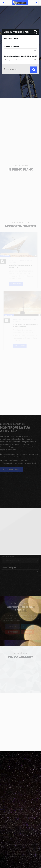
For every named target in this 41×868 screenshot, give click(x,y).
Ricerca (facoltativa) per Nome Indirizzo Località (20, 56)
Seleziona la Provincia (11, 47)
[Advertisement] (20, 127)
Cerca (34, 70)
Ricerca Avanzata (12, 69)
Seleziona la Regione (11, 39)
